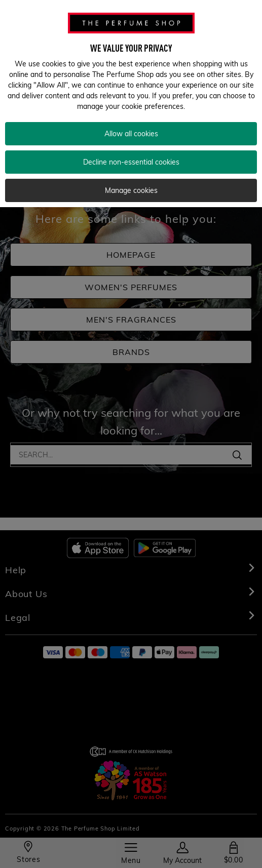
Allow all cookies (131, 134)
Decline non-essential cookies (131, 162)
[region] (131, 104)
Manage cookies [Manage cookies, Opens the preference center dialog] (131, 190)
